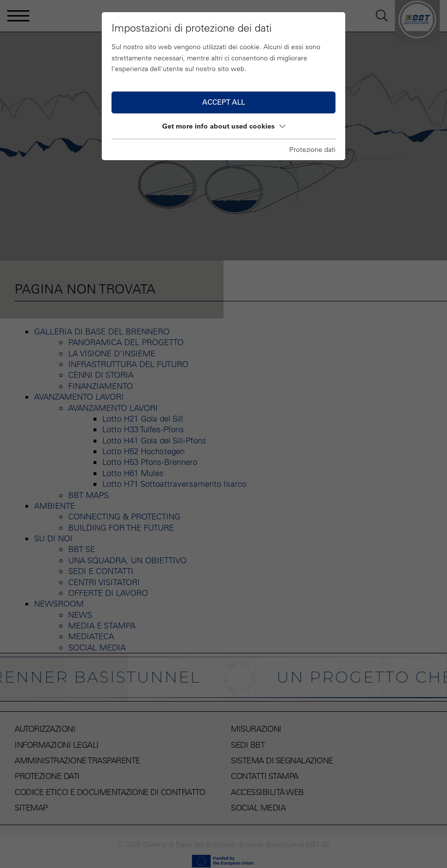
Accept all (223, 102)
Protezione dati (312, 149)
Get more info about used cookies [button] (224, 126)
